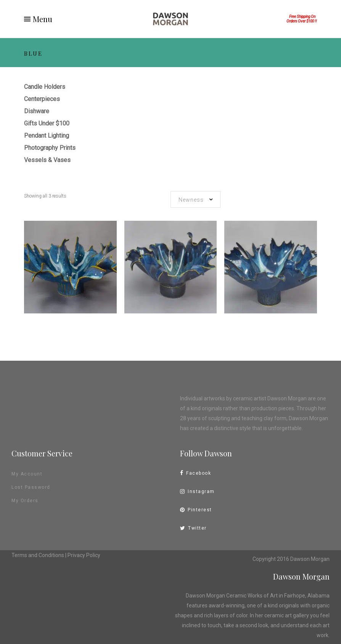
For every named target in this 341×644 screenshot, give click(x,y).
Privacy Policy (84, 555)
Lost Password (31, 487)
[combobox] (195, 199)
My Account (27, 474)
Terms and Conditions (38, 555)
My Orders (25, 501)
